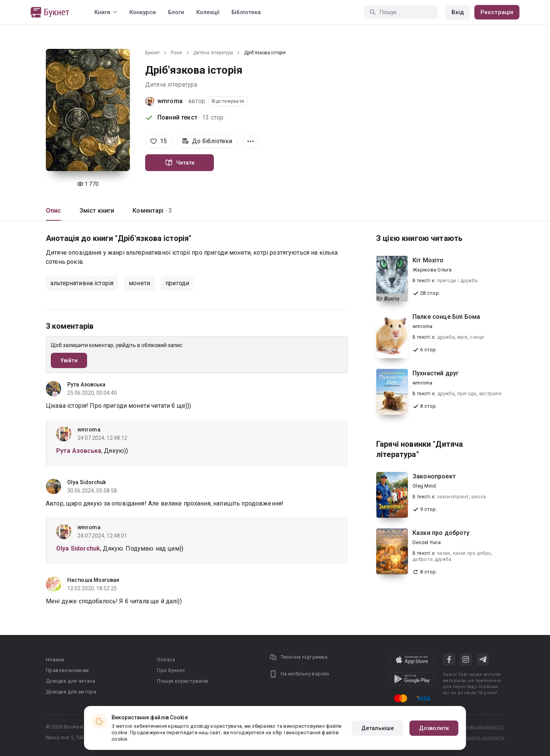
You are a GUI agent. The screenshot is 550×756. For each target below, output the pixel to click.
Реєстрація (497, 12)
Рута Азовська (86, 384)
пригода (467, 394)
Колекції (208, 12)
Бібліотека (246, 12)
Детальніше (378, 728)
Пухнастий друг (436, 373)
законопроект (453, 497)
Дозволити (434, 728)
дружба (446, 337)
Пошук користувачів (183, 681)
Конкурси (143, 12)
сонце (477, 337)
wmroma (170, 101)
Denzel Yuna (427, 542)
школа (479, 497)
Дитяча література (213, 53)
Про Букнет (171, 670)
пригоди (177, 283)
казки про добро (472, 553)
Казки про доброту (441, 533)
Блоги (176, 12)
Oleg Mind (424, 486)
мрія (462, 337)
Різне (176, 53)
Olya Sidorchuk (87, 482)
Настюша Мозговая (93, 580)
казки (444, 553)
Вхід (458, 12)
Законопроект (434, 476)
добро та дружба (432, 559)
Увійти (69, 360)
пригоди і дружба (457, 281)
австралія (490, 394)
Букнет (152, 53)
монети (139, 283)
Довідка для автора (71, 692)
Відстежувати (228, 101)
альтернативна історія (82, 283)
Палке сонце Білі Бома (446, 317)
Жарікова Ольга (432, 270)
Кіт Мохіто (428, 260)
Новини (55, 660)
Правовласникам (67, 670)
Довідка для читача (70, 681)
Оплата (166, 660)
